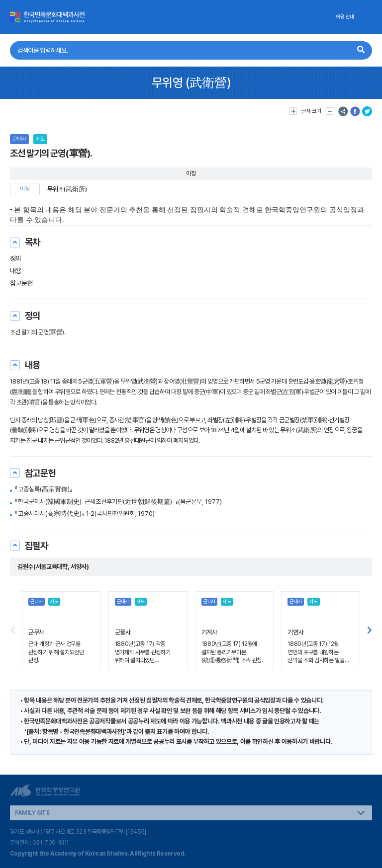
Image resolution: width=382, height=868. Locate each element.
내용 (16, 271)
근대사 (19, 139)
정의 (16, 258)
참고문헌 (21, 283)
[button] (370, 631)
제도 (40, 139)
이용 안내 (345, 17)
